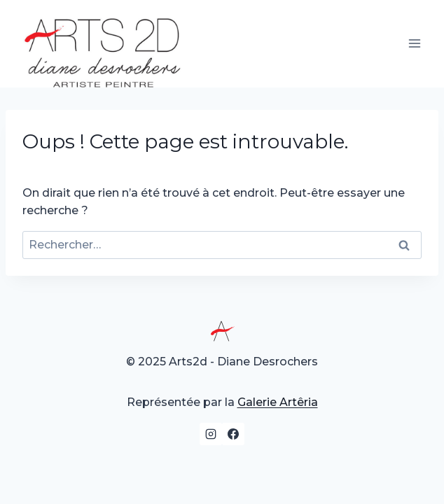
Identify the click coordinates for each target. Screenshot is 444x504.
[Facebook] (233, 434)
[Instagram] (211, 434)
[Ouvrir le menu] (414, 44)
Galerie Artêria (278, 402)
